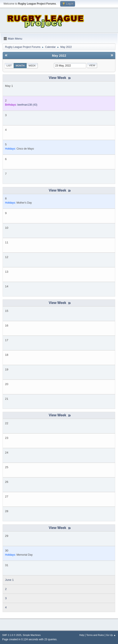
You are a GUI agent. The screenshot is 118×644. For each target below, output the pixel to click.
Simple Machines (32, 635)
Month (20, 66)
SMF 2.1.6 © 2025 (12, 635)
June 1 (9, 580)
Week (32, 66)
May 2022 (59, 56)
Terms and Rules (95, 635)
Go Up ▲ (111, 635)
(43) (27, 105)
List (9, 66)
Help (82, 635)
